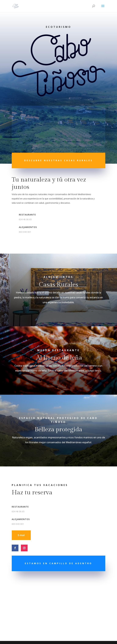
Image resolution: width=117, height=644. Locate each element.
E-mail (21, 535)
